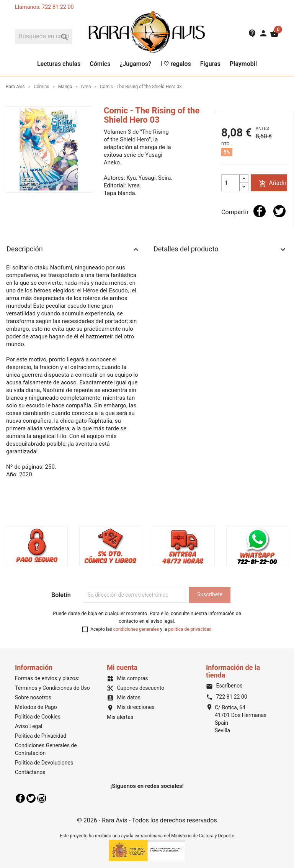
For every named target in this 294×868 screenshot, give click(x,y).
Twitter (31, 798)
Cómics (100, 64)
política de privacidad (190, 629)
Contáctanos (30, 772)
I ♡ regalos (176, 64)
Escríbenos (224, 686)
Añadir (273, 183)
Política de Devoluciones (44, 763)
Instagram (42, 798)
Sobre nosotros (33, 697)
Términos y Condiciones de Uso (52, 688)
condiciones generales (136, 629)
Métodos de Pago (36, 707)
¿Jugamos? (135, 64)
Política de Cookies (38, 717)
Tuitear (279, 211)
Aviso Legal (29, 726)
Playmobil (243, 64)
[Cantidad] (230, 183)
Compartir (260, 211)
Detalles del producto (220, 249)
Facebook (20, 798)
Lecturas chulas (59, 64)
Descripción (73, 249)
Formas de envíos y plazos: (47, 678)
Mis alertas (120, 717)
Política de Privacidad (41, 736)
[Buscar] (44, 36)
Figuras (210, 64)
